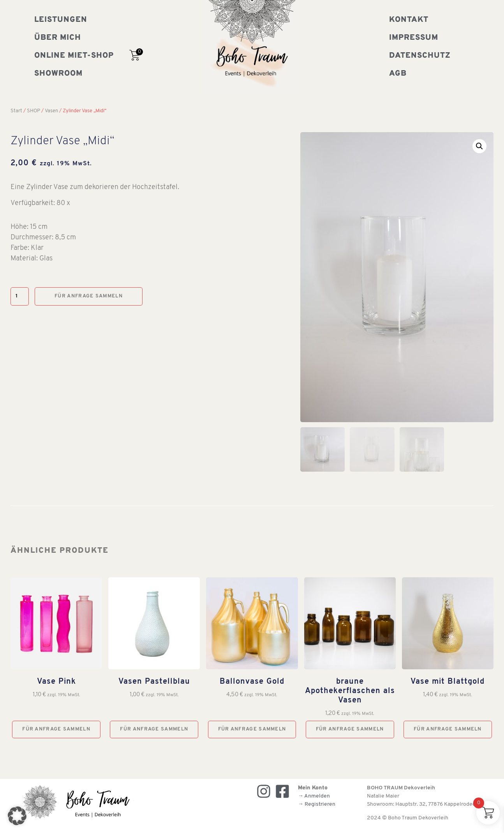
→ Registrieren (317, 804)
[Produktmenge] (20, 296)
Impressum (414, 38)
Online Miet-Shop (74, 56)
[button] (479, 146)
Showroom (58, 74)
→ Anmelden (314, 796)
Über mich (58, 38)
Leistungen (61, 20)
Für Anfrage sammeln (89, 296)
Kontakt (409, 20)
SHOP (33, 111)
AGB (398, 74)
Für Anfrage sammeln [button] (56, 729)
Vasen (51, 111)
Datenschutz (420, 56)
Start (16, 111)
